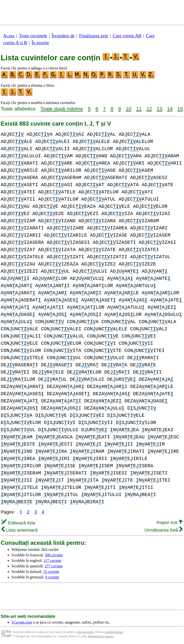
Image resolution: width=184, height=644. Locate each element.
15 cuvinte (51, 572)
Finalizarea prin (94, 36)
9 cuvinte (52, 577)
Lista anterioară (20, 530)
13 (159, 109)
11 (139, 109)
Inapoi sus (170, 522)
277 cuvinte (54, 566)
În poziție (40, 43)
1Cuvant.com (22, 622)
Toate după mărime (62, 109)
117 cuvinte (53, 561)
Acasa (9, 36)
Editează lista (18, 523)
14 (170, 109)
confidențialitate (114, 632)
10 (129, 109)
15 (180, 109)
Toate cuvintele (33, 36)
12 (149, 109)
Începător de (63, 36)
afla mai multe (85, 632)
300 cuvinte (54, 555)
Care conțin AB (127, 36)
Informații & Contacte (101, 636)
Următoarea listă (164, 530)
